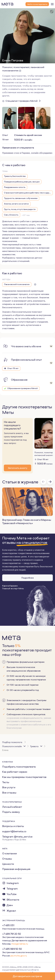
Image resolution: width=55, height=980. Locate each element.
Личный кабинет (12, 807)
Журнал (11, 911)
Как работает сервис (15, 772)
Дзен (10, 905)
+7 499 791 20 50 (12, 934)
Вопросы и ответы (13, 826)
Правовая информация (16, 869)
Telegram (12, 889)
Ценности (8, 864)
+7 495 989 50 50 (12, 949)
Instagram (13, 883)
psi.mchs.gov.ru (19, 956)
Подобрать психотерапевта (19, 767)
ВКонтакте (13, 900)
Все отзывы (9, 793)
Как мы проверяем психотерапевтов (24, 777)
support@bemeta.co (14, 831)
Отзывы (7, 859)
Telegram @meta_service (17, 837)
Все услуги (9, 787)
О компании (9, 853)
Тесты (6, 782)
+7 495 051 (8, 925)
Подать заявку (11, 812)
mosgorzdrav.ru (20, 944)
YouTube (12, 894)
